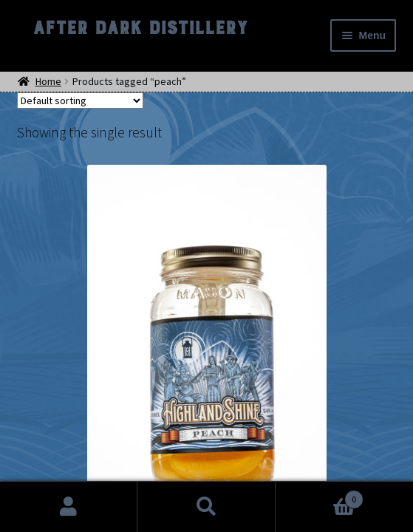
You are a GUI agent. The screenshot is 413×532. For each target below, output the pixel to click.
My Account (69, 507)
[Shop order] (80, 100)
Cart (320, 496)
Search (206, 507)
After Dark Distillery (140, 28)
